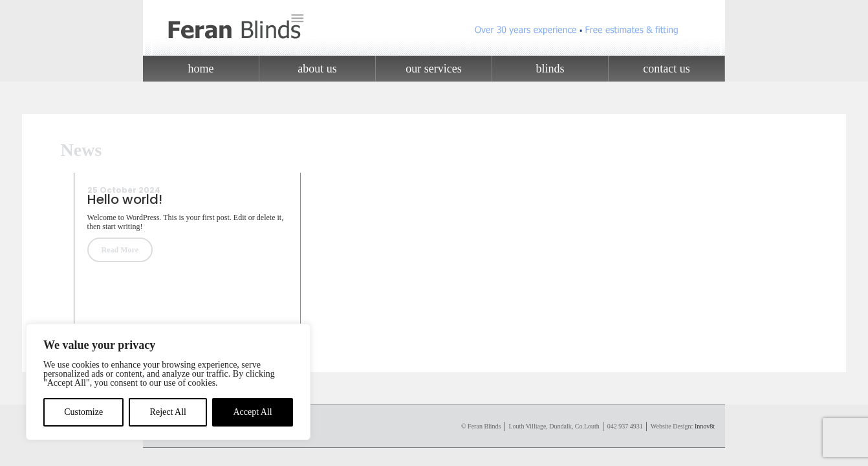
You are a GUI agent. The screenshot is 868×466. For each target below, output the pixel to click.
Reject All (168, 412)
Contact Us (666, 69)
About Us (317, 69)
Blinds (550, 69)
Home (201, 69)
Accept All (252, 412)
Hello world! (125, 199)
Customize (83, 412)
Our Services (433, 69)
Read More (120, 250)
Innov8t (705, 426)
